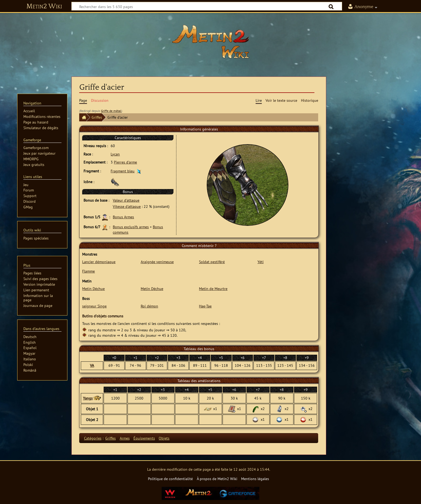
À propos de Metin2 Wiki (217, 479)
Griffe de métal (111, 111)
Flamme (88, 271)
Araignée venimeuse (157, 262)
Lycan (115, 154)
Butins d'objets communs (103, 316)
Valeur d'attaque (126, 200)
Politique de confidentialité (170, 479)
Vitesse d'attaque (127, 206)
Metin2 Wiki (44, 6)
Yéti (261, 262)
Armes (125, 438)
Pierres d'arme (125, 162)
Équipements (144, 438)
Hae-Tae (205, 306)
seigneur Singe (94, 306)
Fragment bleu (123, 171)
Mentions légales (255, 479)
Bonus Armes (123, 217)
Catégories (93, 438)
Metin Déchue (93, 289)
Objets (164, 438)
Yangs (88, 398)
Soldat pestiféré (212, 262)
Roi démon (149, 306)
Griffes (97, 117)
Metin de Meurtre (213, 289)
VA (92, 365)
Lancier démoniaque (99, 262)
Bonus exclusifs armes (131, 227)
